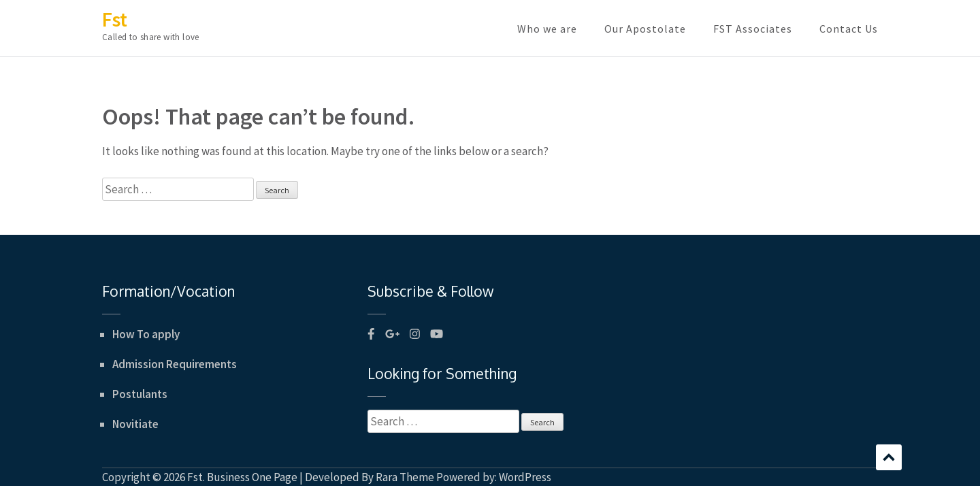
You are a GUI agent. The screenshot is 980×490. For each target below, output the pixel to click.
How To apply (146, 334)
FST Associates (753, 29)
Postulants (140, 394)
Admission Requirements (175, 364)
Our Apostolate (645, 29)
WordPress (525, 477)
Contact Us (849, 29)
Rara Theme (405, 477)
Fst (115, 19)
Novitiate (135, 424)
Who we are (547, 29)
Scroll (889, 457)
